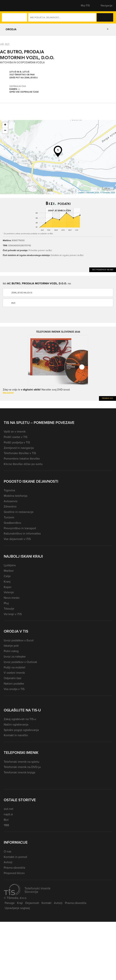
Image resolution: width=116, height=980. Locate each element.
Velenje (9, 592)
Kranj (7, 582)
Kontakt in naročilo (16, 735)
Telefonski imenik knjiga (19, 772)
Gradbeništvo (12, 523)
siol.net (9, 809)
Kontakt (46, 903)
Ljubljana (10, 565)
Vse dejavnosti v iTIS (17, 539)
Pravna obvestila (14, 868)
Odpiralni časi (13, 678)
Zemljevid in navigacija (19, 448)
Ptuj (6, 603)
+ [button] (5, 125)
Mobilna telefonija (16, 496)
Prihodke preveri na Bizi (40, 250)
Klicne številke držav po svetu (23, 464)
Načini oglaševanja (16, 724)
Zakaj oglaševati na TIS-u (20, 719)
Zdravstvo (10, 506)
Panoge (10, 903)
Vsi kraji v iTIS (13, 614)
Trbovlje (9, 609)
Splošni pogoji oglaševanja (21, 730)
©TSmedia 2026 (108, 193)
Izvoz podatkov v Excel (19, 640)
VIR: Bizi (5, 44)
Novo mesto (12, 598)
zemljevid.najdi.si (22, 293)
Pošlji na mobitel (14, 667)
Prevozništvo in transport (20, 528)
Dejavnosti (32, 903)
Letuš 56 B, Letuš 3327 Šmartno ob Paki (22, 73)
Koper (8, 587)
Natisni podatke (14, 684)
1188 (6, 825)
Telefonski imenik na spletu (22, 762)
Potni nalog (11, 651)
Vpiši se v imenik (15, 431)
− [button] (5, 131)
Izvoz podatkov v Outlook (20, 662)
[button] (10, 6)
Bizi (13, 303)
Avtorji (8, 862)
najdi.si (8, 814)
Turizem (9, 517)
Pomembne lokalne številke (22, 459)
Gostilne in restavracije (19, 512)
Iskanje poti (11, 646)
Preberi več (107, 398)
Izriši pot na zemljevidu (24, 78)
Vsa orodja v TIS (14, 689)
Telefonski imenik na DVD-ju (22, 767)
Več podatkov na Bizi (103, 270)
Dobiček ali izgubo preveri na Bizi (67, 255)
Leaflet (81, 193)
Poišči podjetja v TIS (17, 442)
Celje (7, 576)
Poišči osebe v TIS (16, 437)
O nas (7, 851)
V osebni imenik (14, 673)
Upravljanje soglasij (17, 908)
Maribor (9, 571)
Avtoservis (11, 501)
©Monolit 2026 (92, 193)
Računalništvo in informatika (22, 533)
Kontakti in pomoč (15, 857)
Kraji (20, 903)
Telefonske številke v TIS (20, 453)
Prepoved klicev (14, 873)
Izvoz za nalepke (15, 656)
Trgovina (9, 490)
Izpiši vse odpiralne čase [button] (24, 92)
